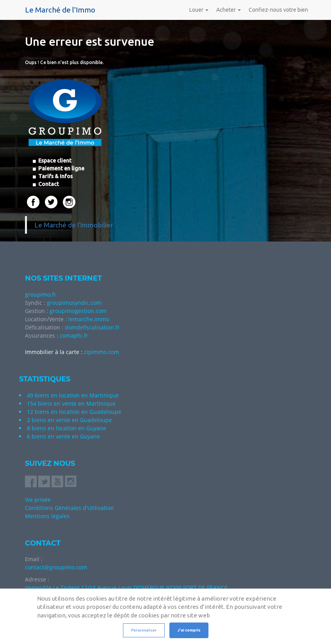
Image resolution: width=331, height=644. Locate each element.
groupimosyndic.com (74, 303)
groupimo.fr (41, 294)
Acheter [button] (229, 10)
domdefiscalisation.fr (92, 327)
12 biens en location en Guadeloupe (74, 412)
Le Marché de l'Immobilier (74, 225)
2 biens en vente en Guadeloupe (69, 420)
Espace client (54, 161)
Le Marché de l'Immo (60, 10)
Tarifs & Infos (55, 176)
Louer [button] (199, 10)
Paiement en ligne (61, 168)
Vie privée (38, 500)
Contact (48, 184)
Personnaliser (144, 630)
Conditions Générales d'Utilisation (69, 508)
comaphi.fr (74, 335)
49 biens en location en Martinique (73, 395)
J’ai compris (189, 630)
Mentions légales (47, 516)
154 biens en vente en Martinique (71, 403)
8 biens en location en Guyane (67, 428)
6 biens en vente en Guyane (63, 436)
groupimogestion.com (78, 311)
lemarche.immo (89, 319)
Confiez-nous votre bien (278, 10)
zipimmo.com (101, 352)
